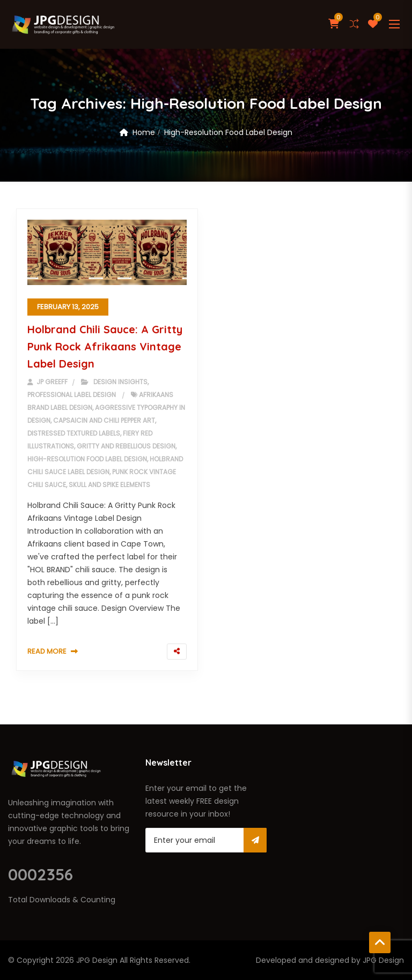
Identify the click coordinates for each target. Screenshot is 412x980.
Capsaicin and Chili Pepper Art (104, 420)
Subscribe (255, 840)
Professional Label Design (72, 395)
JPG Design (97, 960)
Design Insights (120, 382)
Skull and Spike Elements (109, 485)
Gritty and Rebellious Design (126, 446)
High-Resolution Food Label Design (87, 459)
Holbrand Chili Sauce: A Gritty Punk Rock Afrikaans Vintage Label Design (105, 346)
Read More (47, 651)
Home (144, 132)
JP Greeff (47, 382)
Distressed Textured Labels (74, 433)
